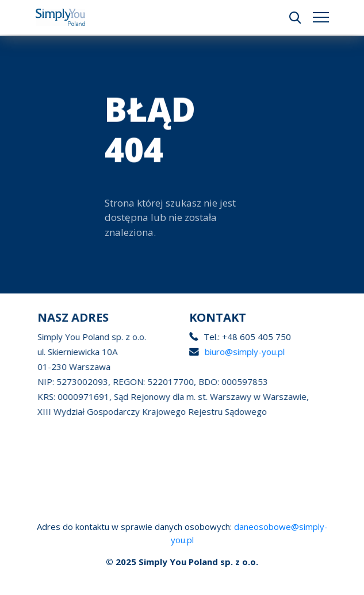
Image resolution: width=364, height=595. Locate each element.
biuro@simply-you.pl (249, 352)
